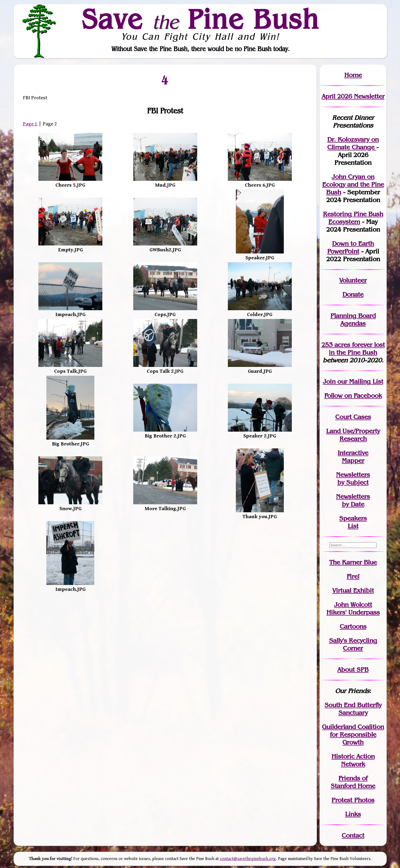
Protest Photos (353, 800)
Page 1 (31, 124)
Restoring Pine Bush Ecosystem (353, 218)
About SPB (353, 670)
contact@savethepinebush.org (248, 859)
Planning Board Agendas (353, 320)
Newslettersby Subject (353, 478)
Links (353, 814)
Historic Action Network (353, 760)
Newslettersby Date (353, 500)
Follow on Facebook (353, 396)
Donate (353, 294)
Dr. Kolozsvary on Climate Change (353, 143)
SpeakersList (353, 522)
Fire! (353, 576)
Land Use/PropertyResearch (353, 435)
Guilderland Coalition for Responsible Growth (353, 734)
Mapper (353, 460)
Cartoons (353, 626)
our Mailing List (359, 381)
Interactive (353, 453)
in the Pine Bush (357, 349)
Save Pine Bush (200, 19)
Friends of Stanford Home (353, 782)
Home (353, 75)
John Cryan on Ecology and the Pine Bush (353, 184)
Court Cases (353, 417)
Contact (353, 835)
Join (329, 381)
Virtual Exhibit (353, 590)
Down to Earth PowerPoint (351, 247)
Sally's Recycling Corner (353, 644)
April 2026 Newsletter (353, 96)
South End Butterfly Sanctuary (353, 709)
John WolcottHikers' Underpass (353, 608)
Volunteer (353, 280)
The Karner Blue (353, 562)
